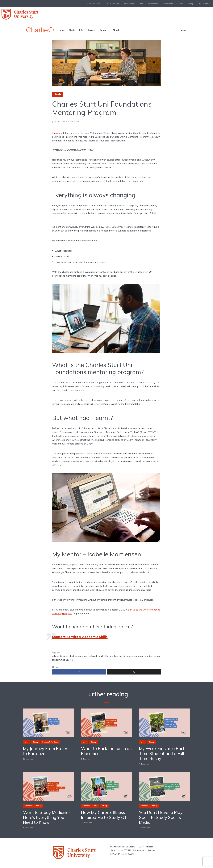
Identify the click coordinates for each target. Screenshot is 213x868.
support (56, 660)
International (129, 4)
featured (92, 656)
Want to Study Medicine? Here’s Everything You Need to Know (47, 817)
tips (63, 660)
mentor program (136, 656)
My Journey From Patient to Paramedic (46, 751)
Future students (94, 4)
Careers (91, 30)
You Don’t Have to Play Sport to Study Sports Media (161, 817)
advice (56, 656)
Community (168, 4)
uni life (69, 660)
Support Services (50, 742)
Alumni (180, 4)
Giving (190, 4)
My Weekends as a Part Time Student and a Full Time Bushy (162, 754)
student (149, 656)
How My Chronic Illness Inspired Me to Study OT (104, 815)
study (157, 656)
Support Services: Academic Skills (80, 637)
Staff (141, 4)
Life (81, 30)
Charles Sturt (67, 656)
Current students (112, 4)
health (101, 656)
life (107, 656)
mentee (114, 656)
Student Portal (204, 4)
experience (81, 656)
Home (62, 30)
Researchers (153, 4)
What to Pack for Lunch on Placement (106, 751)
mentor (123, 656)
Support (104, 30)
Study (72, 30)
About (116, 30)
